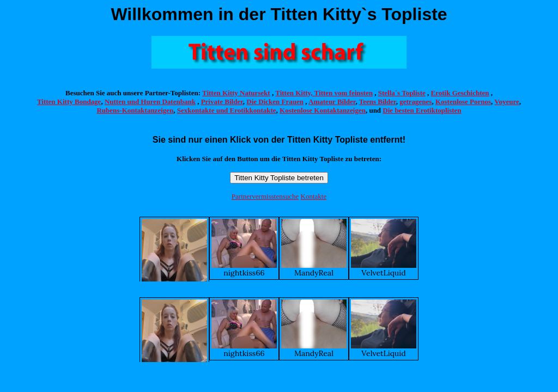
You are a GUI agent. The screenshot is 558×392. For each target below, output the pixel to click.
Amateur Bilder (332, 102)
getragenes (416, 102)
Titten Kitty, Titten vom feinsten (324, 93)
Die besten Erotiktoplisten (422, 110)
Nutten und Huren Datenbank (150, 102)
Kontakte (314, 196)
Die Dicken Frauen (275, 102)
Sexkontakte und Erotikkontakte (227, 110)
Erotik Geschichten (460, 93)
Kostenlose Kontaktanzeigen (323, 110)
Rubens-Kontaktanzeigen (135, 110)
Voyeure (507, 102)
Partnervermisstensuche (265, 196)
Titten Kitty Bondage (69, 102)
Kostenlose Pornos (463, 102)
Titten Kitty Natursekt (236, 93)
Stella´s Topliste (402, 93)
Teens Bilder (378, 102)
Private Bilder (222, 102)
